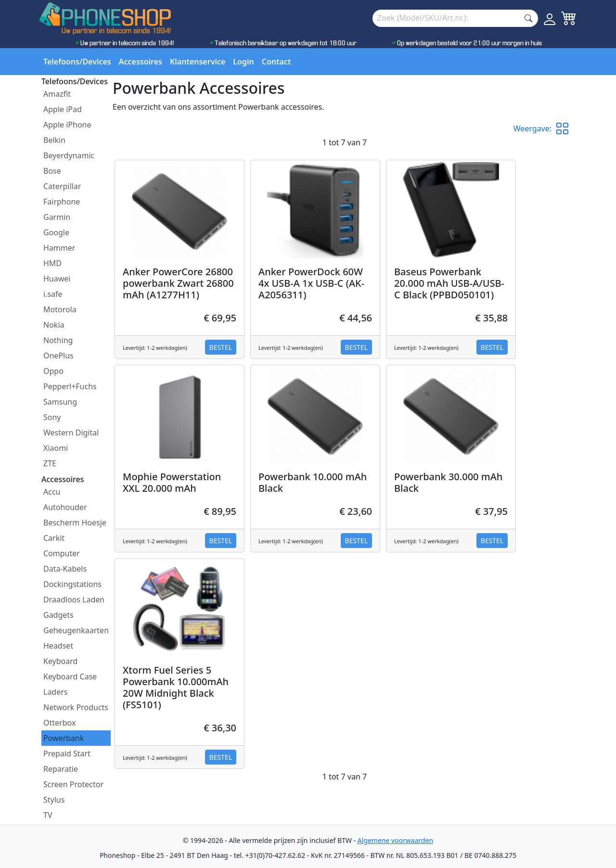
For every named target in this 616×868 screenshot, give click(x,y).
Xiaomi (56, 448)
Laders (56, 692)
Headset (58, 646)
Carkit (54, 538)
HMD (52, 263)
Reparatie (61, 769)
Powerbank (64, 738)
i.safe (53, 294)
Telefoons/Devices (77, 62)
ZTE (50, 463)
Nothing (58, 340)
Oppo (53, 371)
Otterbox (59, 723)
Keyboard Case (70, 677)
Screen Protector (73, 784)
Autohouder (65, 507)
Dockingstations (72, 584)
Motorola (60, 309)
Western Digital (71, 433)
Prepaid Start (67, 753)
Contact (276, 62)
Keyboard (60, 661)
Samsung (60, 402)
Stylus (54, 800)
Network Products (76, 707)
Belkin (54, 140)
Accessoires (141, 62)
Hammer (59, 248)
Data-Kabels (65, 569)
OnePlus (58, 356)
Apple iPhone (67, 125)
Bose (52, 171)
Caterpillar (62, 186)
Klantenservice (198, 62)
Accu (52, 492)
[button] (566, 128)
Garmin (57, 217)
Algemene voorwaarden (395, 840)
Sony (52, 417)
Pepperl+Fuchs (70, 386)
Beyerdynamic (69, 155)
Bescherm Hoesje (75, 523)
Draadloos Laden (74, 600)
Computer (62, 553)
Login (243, 62)
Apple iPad (63, 109)
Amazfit (57, 94)
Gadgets (58, 615)
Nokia (54, 325)
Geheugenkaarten (76, 630)
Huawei (57, 279)
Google (56, 232)
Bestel (221, 347)
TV (48, 815)
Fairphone (62, 202)
